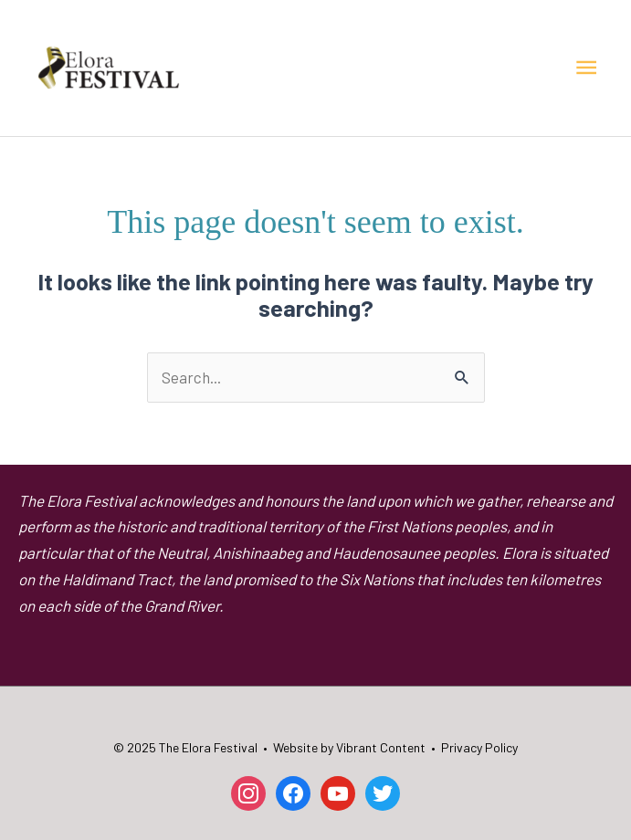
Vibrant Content (381, 747)
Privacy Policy (479, 747)
